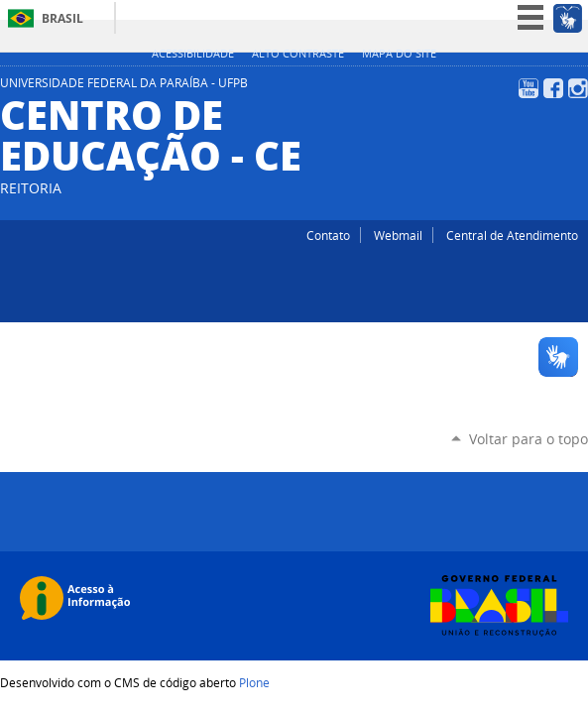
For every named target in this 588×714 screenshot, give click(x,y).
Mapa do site (399, 54)
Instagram (578, 88)
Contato (328, 235)
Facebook (553, 88)
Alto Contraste (298, 54)
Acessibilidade (193, 54)
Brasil (62, 18)
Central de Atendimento (512, 235)
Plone (254, 682)
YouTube (529, 88)
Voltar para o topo (529, 439)
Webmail (398, 235)
